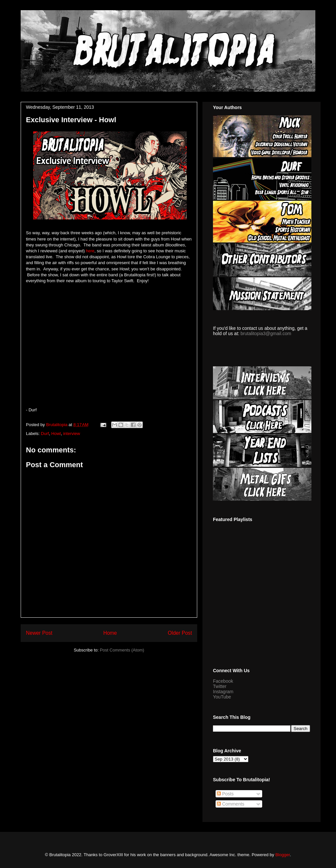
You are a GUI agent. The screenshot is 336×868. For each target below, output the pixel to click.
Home (110, 633)
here (90, 251)
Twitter (220, 686)
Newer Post (39, 633)
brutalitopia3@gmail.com (266, 333)
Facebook (223, 681)
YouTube (222, 697)
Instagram (223, 692)
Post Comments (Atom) (122, 650)
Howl (56, 434)
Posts (225, 794)
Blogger (283, 855)
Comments (231, 804)
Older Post (180, 633)
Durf (45, 434)
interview (71, 434)
